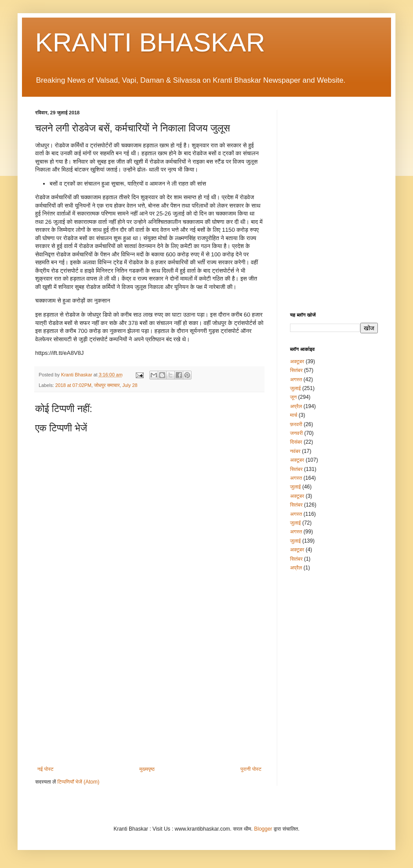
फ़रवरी (296, 424)
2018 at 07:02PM (73, 385)
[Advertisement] (149, 693)
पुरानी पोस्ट (251, 769)
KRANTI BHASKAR (150, 42)
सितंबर (296, 370)
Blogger (263, 829)
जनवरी (296, 433)
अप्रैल (296, 406)
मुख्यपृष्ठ (147, 769)
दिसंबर (296, 442)
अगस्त (296, 379)
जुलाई (295, 388)
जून (293, 397)
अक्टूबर (297, 361)
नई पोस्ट (45, 769)
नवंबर (295, 451)
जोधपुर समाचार (107, 385)
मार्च (293, 415)
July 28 (130, 385)
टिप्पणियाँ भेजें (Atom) (79, 782)
